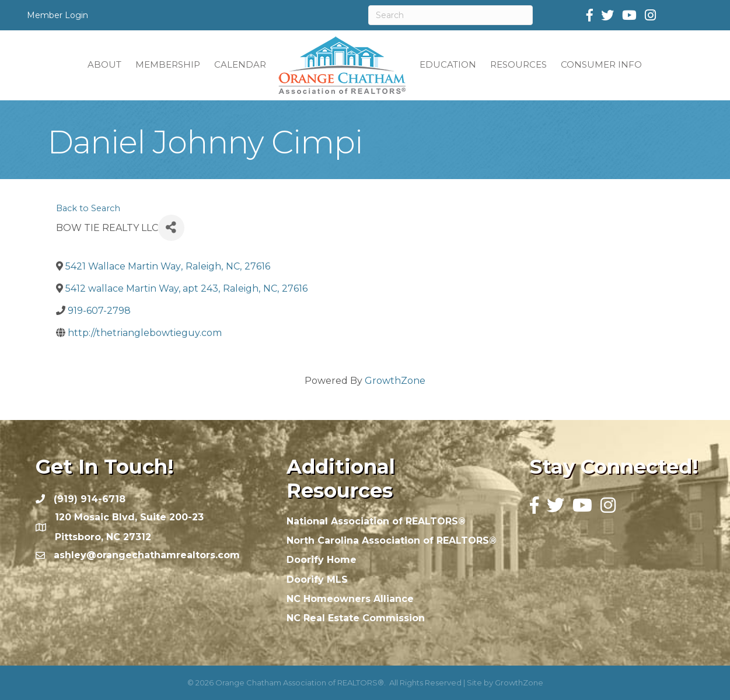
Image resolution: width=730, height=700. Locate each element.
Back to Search (88, 208)
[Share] (171, 228)
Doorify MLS (317, 580)
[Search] (451, 15)
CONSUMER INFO (601, 64)
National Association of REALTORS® (376, 521)
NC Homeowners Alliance (350, 599)
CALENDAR (240, 64)
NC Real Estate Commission (356, 618)
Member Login (57, 15)
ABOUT (104, 64)
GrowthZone (395, 381)
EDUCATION (448, 64)
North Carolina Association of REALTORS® (392, 540)
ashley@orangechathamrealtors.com (147, 555)
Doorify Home (322, 560)
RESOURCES (518, 64)
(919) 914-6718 (90, 499)
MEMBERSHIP (168, 64)
